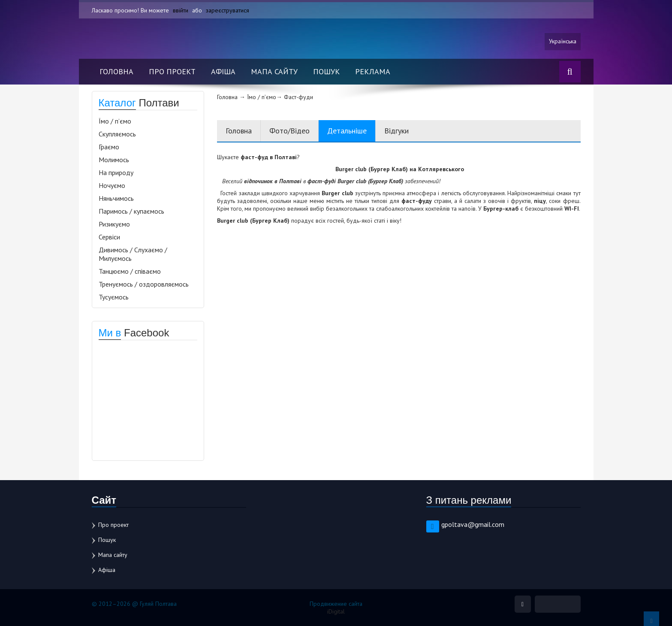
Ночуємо (112, 185)
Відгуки (396, 131)
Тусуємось (114, 297)
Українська (563, 42)
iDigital (336, 611)
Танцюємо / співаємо (130, 271)
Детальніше (347, 131)
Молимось (114, 160)
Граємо (109, 147)
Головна (116, 71)
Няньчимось (116, 198)
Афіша (223, 71)
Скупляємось (117, 134)
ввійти (181, 10)
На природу (116, 172)
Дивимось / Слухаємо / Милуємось (133, 254)
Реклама (373, 71)
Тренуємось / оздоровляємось (144, 284)
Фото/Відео (289, 131)
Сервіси (109, 237)
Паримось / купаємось (131, 211)
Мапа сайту (274, 71)
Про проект (172, 71)
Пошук (326, 71)
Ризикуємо (114, 224)
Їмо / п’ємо (115, 121)
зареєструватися (228, 10)
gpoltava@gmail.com (473, 524)
